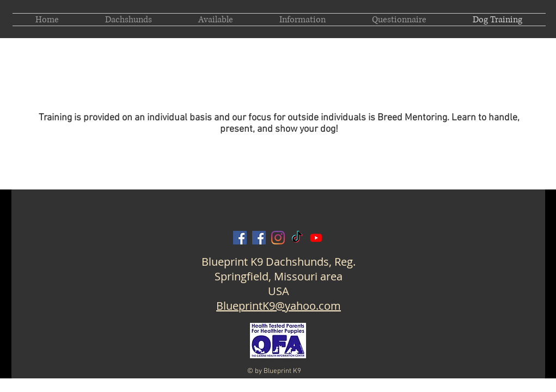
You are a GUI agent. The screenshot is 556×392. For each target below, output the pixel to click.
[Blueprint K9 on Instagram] (278, 238)
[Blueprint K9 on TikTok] (297, 238)
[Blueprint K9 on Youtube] (316, 238)
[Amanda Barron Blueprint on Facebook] (259, 238)
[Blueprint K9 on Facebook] (240, 238)
